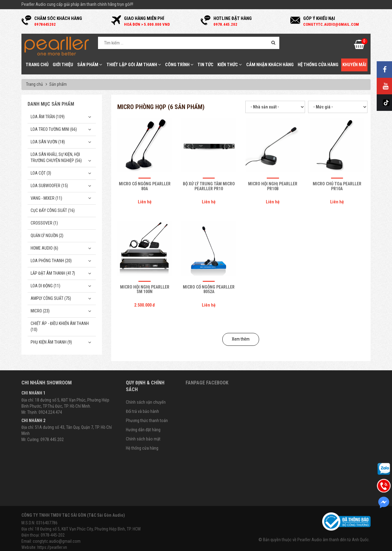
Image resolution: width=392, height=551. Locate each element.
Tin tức (205, 65)
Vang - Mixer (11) (46, 198)
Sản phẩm (90, 65)
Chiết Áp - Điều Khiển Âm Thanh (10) (60, 326)
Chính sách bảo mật (143, 439)
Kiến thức (230, 65)
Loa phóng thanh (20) (51, 261)
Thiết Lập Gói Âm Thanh (134, 65)
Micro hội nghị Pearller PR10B (273, 186)
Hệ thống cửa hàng (318, 65)
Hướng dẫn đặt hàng (143, 430)
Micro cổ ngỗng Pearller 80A (145, 186)
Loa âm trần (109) (48, 117)
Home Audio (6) (44, 248)
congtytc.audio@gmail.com (57, 541)
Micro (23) (40, 311)
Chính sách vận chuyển (146, 402)
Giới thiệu (63, 65)
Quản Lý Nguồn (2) (47, 236)
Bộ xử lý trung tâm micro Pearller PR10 (209, 186)
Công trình (179, 65)
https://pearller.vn (52, 547)
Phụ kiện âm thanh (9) (51, 342)
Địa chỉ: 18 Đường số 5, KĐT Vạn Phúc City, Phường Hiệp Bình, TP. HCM (81, 529)
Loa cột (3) (41, 173)
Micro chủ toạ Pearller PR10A (337, 186)
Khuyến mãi (354, 65)
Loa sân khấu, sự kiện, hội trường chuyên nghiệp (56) (56, 157)
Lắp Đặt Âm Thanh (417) (53, 273)
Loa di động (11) (45, 286)
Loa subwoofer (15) (49, 186)
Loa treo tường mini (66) (54, 129)
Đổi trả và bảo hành (142, 411)
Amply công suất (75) (51, 298)
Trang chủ (37, 65)
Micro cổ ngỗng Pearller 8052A (209, 289)
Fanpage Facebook (207, 383)
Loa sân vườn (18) (48, 142)
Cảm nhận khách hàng (270, 65)
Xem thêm (241, 339)
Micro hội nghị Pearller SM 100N (145, 289)
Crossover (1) (44, 223)
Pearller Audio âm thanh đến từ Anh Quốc (333, 540)
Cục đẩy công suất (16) (53, 210)
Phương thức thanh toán (147, 421)
